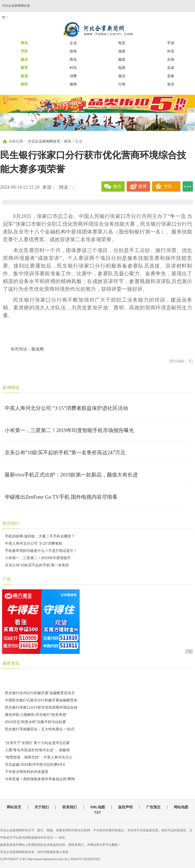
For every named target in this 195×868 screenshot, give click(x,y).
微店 (122, 76)
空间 (168, 186)
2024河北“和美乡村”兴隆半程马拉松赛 (35, 722)
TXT (97, 812)
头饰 (171, 59)
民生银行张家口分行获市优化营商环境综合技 (41, 707)
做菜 (122, 51)
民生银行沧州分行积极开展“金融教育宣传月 (40, 693)
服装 (122, 59)
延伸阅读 (11, 388)
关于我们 (42, 807)
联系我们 (70, 807)
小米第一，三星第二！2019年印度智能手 (38, 558)
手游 (171, 43)
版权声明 (125, 807)
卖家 (171, 76)
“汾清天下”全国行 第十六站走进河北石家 (37, 743)
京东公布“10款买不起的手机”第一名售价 (37, 565)
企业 (73, 43)
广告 (7, 579)
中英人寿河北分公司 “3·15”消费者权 (34, 543)
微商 (73, 84)
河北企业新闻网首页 (44, 141)
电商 (122, 68)
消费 (73, 76)
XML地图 (97, 807)
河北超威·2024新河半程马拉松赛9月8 (35, 764)
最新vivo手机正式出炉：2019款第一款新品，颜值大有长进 (71, 475)
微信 (117, 186)
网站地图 (181, 807)
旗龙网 (37, 349)
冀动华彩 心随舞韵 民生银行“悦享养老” (36, 715)
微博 (142, 186)
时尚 (73, 68)
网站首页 (14, 807)
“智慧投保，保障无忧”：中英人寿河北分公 (39, 757)
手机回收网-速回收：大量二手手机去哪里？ (40, 536)
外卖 (171, 51)
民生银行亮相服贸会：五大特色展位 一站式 (40, 729)
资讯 (171, 84)
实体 (171, 68)
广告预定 (153, 807)
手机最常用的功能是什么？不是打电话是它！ (41, 551)
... (188, 186)
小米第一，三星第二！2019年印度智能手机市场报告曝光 (69, 430)
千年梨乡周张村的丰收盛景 (27, 772)
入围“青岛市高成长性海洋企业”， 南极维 (37, 750)
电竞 (122, 43)
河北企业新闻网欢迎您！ (16, 11)
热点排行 (11, 523)
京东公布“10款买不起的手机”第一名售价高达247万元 (65, 452)
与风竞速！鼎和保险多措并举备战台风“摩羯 (40, 779)
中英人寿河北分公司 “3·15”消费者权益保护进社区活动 (66, 408)
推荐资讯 (11, 663)
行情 (122, 84)
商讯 (73, 59)
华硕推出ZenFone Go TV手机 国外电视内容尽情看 (61, 497)
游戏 (73, 51)
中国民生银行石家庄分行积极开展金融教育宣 (41, 700)
